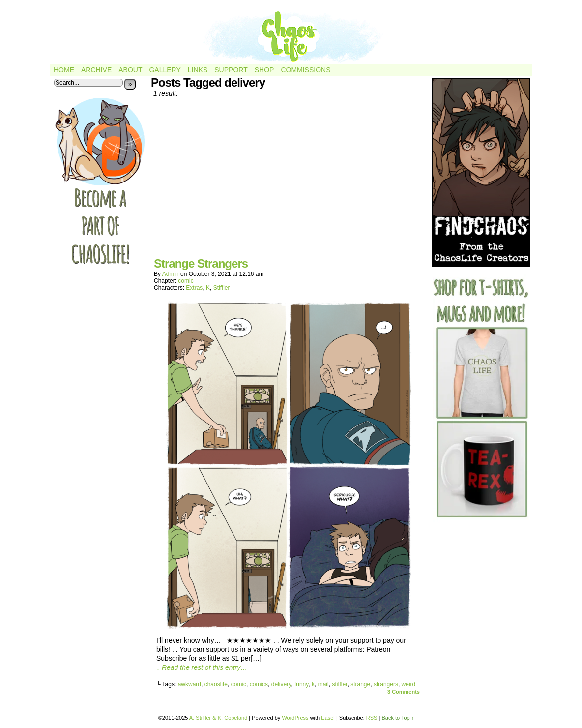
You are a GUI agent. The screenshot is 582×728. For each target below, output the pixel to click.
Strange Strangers (201, 263)
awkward (189, 684)
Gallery (165, 70)
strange (360, 684)
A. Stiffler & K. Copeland (218, 718)
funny (301, 684)
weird (409, 684)
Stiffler (222, 288)
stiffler (339, 684)
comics (259, 684)
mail (323, 684)
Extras (194, 288)
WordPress (295, 718)
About (130, 70)
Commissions (306, 70)
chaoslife (216, 684)
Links (198, 70)
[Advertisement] (289, 181)
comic (186, 281)
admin (171, 274)
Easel (328, 718)
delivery (281, 684)
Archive (96, 70)
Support (231, 70)
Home (64, 70)
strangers (386, 684)
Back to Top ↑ (398, 718)
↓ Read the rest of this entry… (202, 667)
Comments (404, 692)
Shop (264, 70)
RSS (372, 718)
